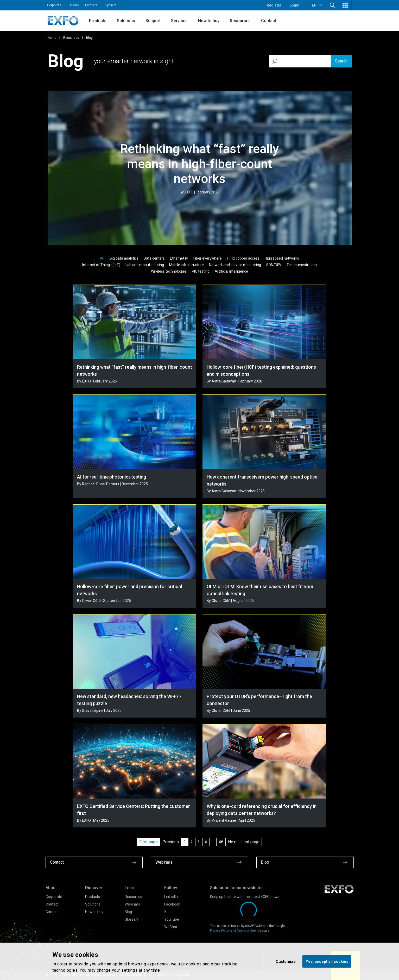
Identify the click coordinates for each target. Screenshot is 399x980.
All (102, 258)
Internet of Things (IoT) (101, 265)
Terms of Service (249, 931)
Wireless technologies (169, 271)
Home (52, 38)
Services (179, 21)
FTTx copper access (243, 258)
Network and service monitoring (235, 265)
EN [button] (317, 5)
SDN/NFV (274, 265)
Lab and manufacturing (145, 265)
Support (153, 21)
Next (232, 842)
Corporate (54, 5)
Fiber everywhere (208, 258)
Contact (269, 21)
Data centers (154, 258)
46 (221, 842)
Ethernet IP (179, 258)
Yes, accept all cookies (327, 961)
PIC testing (201, 271)
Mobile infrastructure (186, 265)
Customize (286, 961)
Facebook (172, 904)
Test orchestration (302, 265)
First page (148, 842)
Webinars (132, 904)
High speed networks (282, 258)
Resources (240, 21)
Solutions (126, 21)
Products (98, 21)
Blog (128, 912)
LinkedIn (171, 897)
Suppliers (110, 5)
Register (274, 5)
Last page (250, 842)
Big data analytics (124, 258)
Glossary (132, 919)
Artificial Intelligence (231, 271)
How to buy (209, 21)
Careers (73, 5)
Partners (91, 5)
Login (294, 5)
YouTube (172, 919)
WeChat (171, 927)
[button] (332, 5)
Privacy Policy (220, 931)
